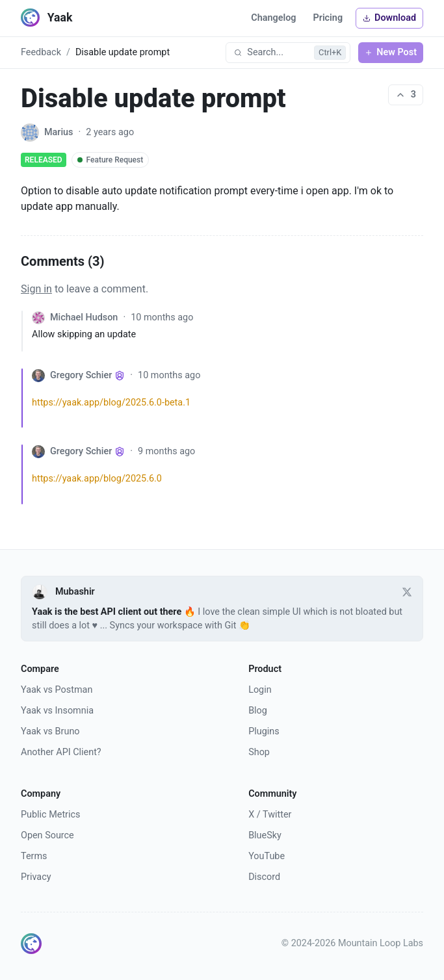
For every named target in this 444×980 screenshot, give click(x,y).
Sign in (36, 289)
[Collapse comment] (27, 331)
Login (260, 690)
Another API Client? (61, 752)
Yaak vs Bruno (50, 731)
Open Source (47, 835)
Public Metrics (50, 815)
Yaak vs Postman (57, 690)
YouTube (267, 856)
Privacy (36, 877)
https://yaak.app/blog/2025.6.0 (97, 479)
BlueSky (265, 835)
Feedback (41, 52)
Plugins (264, 731)
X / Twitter (270, 815)
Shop (259, 752)
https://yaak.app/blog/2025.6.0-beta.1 (111, 403)
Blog (258, 711)
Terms (34, 856)
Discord (264, 877)
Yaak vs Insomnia (57, 711)
